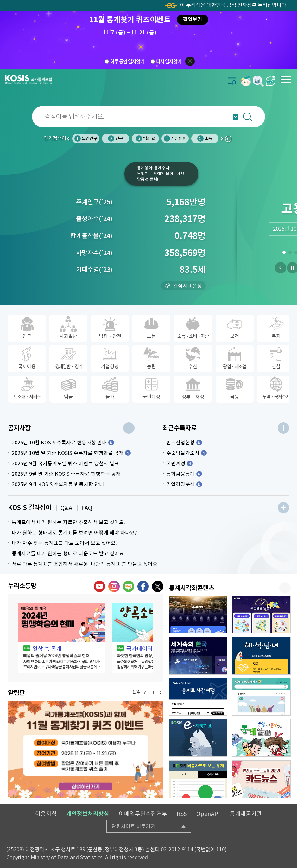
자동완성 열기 (236, 117)
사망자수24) (94, 253)
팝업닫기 (190, 61)
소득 (205, 138)
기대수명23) (94, 270)
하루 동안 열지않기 (127, 61)
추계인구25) (94, 202)
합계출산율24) (91, 236)
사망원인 (175, 138)
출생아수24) (94, 219)
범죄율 (145, 138)
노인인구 (86, 138)
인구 (115, 138)
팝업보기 (193, 19)
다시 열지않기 (169, 61)
